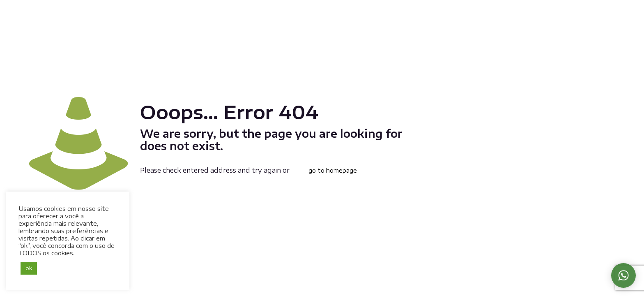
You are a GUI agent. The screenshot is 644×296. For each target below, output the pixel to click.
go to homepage (333, 170)
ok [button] (29, 268)
